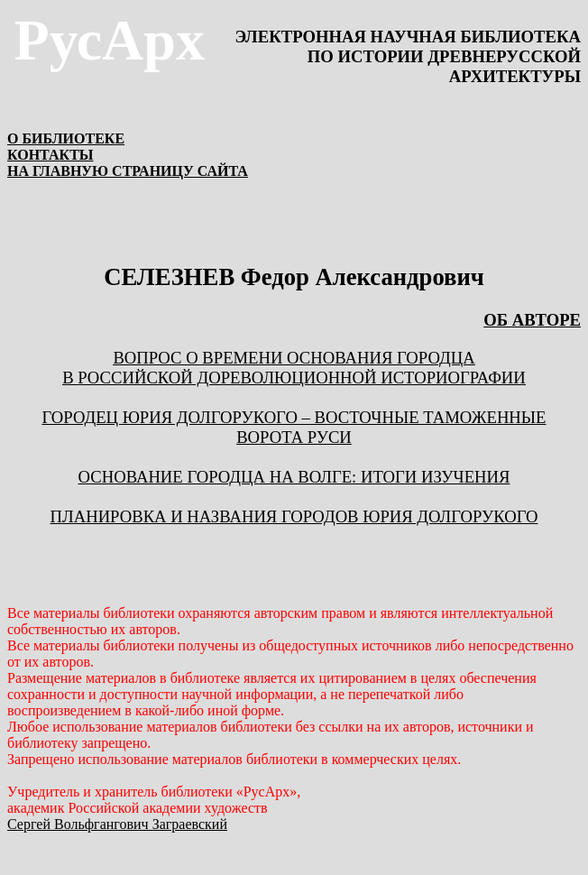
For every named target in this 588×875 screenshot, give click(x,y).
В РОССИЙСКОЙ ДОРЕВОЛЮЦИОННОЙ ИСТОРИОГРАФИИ (294, 378)
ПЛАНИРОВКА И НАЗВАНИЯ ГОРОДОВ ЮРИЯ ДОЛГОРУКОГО (294, 516)
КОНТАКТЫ (51, 155)
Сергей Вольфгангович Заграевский (117, 824)
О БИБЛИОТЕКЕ (66, 138)
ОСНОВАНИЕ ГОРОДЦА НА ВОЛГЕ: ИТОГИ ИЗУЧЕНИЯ (294, 477)
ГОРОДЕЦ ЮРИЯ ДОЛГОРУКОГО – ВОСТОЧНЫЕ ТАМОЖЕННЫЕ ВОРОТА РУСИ (294, 427)
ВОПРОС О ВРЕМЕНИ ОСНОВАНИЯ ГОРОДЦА (294, 358)
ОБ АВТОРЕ (532, 320)
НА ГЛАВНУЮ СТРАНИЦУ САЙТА (128, 171)
